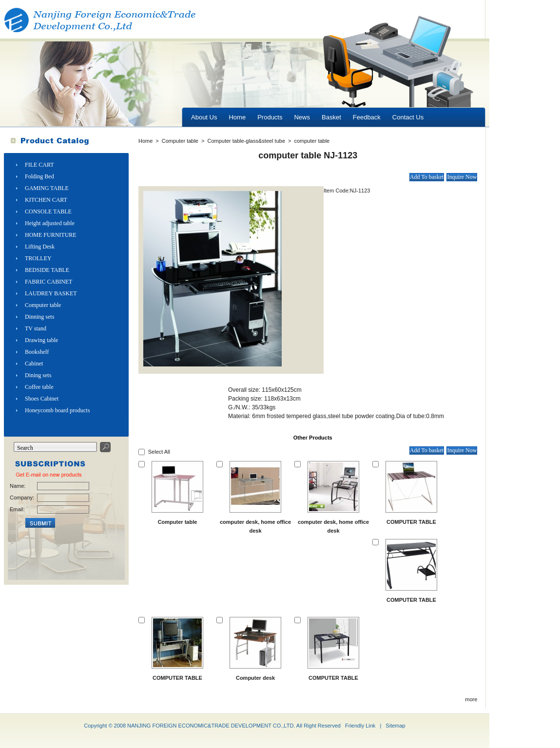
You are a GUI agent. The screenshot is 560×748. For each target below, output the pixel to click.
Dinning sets (39, 317)
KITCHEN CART (46, 200)
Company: (21, 498)
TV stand (36, 328)
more (471, 699)
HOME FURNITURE (51, 235)
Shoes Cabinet (42, 399)
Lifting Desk (40, 247)
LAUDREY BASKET (51, 293)
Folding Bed (39, 176)
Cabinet (34, 364)
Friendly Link (360, 726)
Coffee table (39, 387)
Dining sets (38, 375)
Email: (17, 509)
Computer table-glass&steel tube (246, 141)
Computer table (43, 305)
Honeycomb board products (57, 410)
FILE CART (39, 165)
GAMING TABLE (47, 188)
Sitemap (395, 726)
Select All (159, 452)
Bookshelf (37, 352)
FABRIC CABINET (48, 282)
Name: (18, 486)
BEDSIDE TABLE (47, 270)
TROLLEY (38, 258)
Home (145, 141)
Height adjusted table (50, 223)
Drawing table (41, 340)
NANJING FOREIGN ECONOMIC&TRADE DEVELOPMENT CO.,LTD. (211, 726)
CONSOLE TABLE (48, 211)
